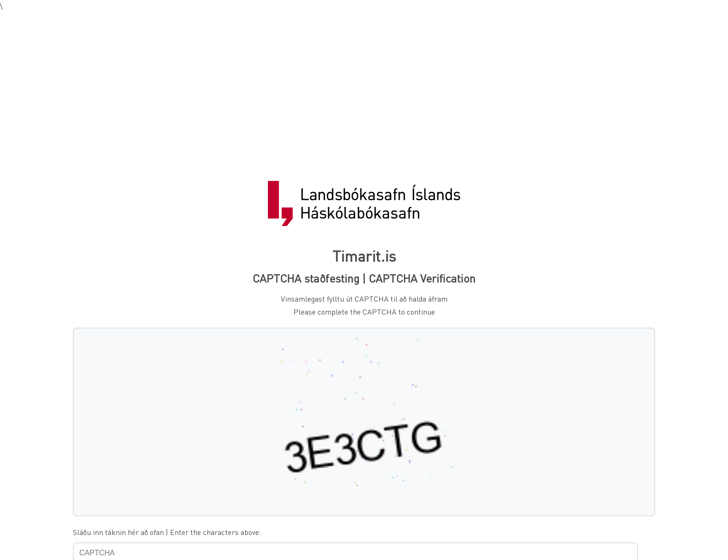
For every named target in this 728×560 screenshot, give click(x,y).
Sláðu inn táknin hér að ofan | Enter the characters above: (167, 532)
